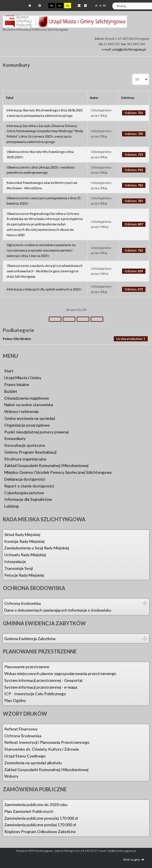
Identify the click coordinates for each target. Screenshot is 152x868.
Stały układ (79, 5)
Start (9, 371)
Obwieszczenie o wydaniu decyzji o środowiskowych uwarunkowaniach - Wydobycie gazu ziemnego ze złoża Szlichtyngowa (45, 271)
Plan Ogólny (15, 700)
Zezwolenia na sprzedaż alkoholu (33, 763)
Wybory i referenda (21, 411)
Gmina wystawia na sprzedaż (30, 418)
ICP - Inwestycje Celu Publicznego (35, 694)
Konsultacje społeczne (25, 445)
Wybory (11, 776)
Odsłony (128, 98)
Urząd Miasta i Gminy (23, 378)
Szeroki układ (85, 5)
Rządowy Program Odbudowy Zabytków (40, 831)
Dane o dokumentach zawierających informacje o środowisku (58, 610)
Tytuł (9, 98)
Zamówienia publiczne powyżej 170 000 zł (41, 818)
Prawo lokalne (17, 384)
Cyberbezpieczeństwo (24, 493)
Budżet (11, 391)
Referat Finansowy (21, 729)
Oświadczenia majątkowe (27, 398)
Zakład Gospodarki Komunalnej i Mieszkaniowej (46, 465)
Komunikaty (15, 438)
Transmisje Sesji (19, 568)
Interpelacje (15, 561)
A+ (105, 6)
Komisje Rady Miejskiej (24, 541)
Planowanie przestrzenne (27, 667)
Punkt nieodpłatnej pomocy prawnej (37, 432)
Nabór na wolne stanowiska (29, 405)
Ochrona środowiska (23, 603)
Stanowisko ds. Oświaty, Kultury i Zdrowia (41, 749)
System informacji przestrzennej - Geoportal (43, 680)
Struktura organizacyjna (25, 459)
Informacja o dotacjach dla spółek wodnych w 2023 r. (44, 289)
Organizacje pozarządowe (27, 425)
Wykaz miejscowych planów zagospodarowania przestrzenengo (60, 673)
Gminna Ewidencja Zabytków (30, 638)
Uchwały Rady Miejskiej (25, 555)
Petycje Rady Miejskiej (24, 575)
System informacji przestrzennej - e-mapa (41, 687)
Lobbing (11, 506)
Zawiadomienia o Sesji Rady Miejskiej (37, 548)
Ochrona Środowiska (23, 736)
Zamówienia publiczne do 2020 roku (36, 804)
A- (97, 6)
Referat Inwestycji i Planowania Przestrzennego (47, 742)
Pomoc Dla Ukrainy (17, 339)
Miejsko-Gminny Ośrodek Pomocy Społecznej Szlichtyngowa (58, 472)
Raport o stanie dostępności (29, 486)
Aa (52, 6)
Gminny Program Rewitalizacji (30, 452)
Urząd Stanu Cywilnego (25, 756)
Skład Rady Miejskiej (22, 534)
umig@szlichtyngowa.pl (129, 49)
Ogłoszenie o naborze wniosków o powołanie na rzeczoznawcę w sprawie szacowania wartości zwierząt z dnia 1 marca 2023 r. (41, 250)
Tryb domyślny (30, 6)
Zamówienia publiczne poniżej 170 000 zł (40, 825)
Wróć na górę (134, 859)
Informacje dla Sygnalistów (28, 499)
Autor (94, 98)
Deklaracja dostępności (25, 479)
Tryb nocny (39, 6)
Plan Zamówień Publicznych (29, 811)
